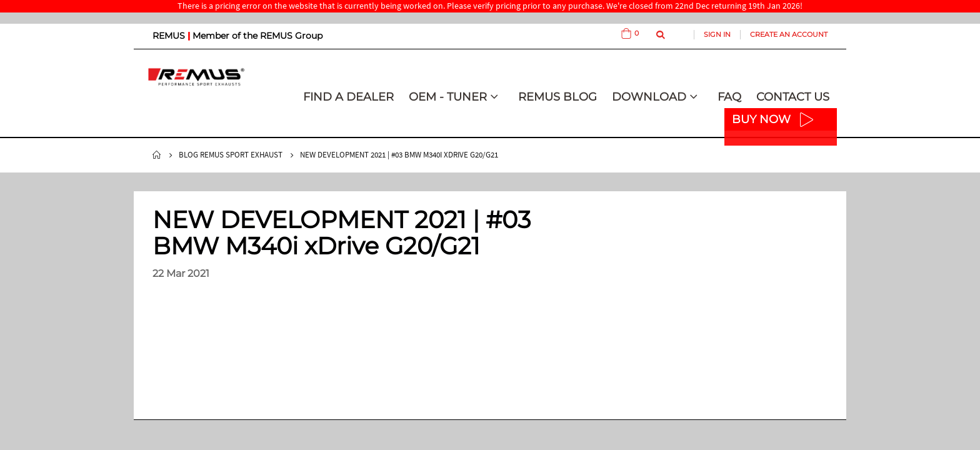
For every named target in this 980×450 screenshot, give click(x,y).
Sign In (717, 34)
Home (157, 155)
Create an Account (789, 34)
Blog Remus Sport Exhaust (231, 155)
